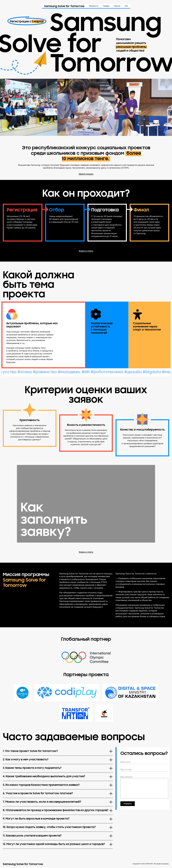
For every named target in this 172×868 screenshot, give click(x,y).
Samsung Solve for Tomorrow (64, 6)
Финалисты (94, 6)
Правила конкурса (86, 174)
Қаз (126, 6)
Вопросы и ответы (86, 251)
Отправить (128, 804)
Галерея (106, 6)
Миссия (117, 6)
